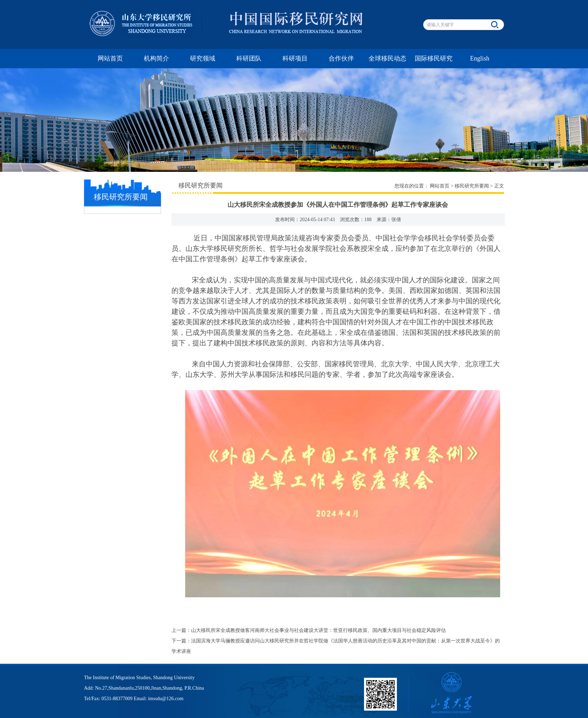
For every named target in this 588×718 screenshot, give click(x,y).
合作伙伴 (341, 58)
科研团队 (249, 58)
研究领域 (203, 58)
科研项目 (295, 58)
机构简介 (156, 58)
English (480, 58)
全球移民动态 (387, 58)
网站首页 (110, 58)
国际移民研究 (434, 58)
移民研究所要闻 (472, 186)
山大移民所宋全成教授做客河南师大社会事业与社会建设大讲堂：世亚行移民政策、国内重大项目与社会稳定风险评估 (318, 630)
